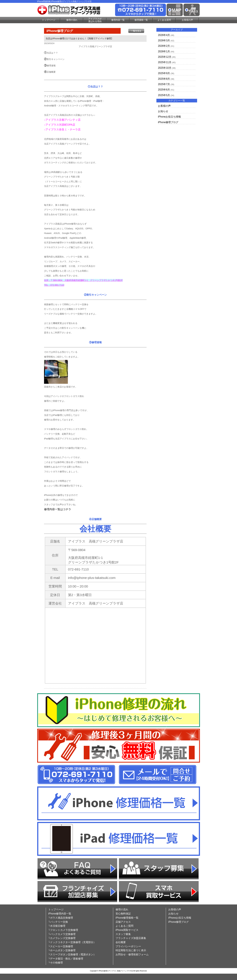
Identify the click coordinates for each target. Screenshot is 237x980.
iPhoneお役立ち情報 (170, 117)
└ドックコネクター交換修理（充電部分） (72, 942)
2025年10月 (165, 68)
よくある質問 (164, 20)
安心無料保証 (123, 914)
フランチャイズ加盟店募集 (131, 938)
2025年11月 (165, 62)
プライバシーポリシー (128, 946)
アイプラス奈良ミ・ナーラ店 (63, 130)
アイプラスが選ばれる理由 (95, 20)
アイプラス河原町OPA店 (60, 125)
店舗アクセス (123, 922)
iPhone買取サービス (127, 930)
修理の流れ (72, 20)
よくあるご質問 (124, 926)
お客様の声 (187, 20)
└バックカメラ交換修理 (62, 934)
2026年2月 (164, 46)
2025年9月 (164, 73)
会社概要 (121, 942)
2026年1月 (164, 51)
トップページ (49, 20)
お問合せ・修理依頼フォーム (132, 954)
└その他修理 (56, 963)
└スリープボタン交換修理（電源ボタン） (72, 954)
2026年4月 (164, 35)
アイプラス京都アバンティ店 (63, 120)
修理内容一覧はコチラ (58, 509)
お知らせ (163, 111)
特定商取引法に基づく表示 (131, 950)
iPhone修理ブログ (168, 122)
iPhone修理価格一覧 (127, 918)
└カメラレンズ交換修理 (62, 938)
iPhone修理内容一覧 (60, 914)
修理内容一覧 (118, 20)
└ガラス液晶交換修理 (61, 918)
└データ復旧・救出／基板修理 (66, 959)
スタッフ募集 (123, 934)
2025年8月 (164, 79)
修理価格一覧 (141, 20)
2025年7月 (164, 84)
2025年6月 (164, 90)
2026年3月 (164, 40)
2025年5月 (164, 95)
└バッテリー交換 (58, 922)
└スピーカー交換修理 (61, 946)
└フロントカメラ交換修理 (63, 930)
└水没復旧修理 (57, 926)
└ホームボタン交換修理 (62, 950)
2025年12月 (165, 57)
